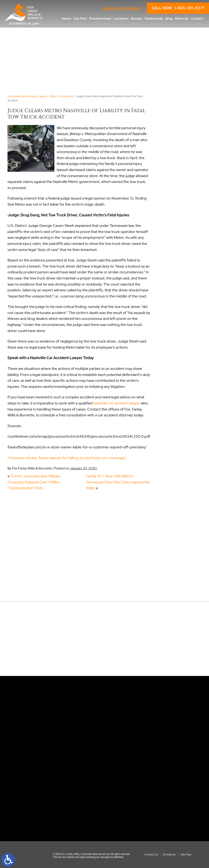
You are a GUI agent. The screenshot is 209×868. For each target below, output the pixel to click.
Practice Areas (100, 18)
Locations (121, 18)
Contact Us (151, 854)
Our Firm (80, 18)
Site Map (186, 854)
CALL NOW (178, 8)
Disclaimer (169, 854)
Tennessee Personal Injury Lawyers (28, 96)
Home (67, 18)
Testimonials (154, 18)
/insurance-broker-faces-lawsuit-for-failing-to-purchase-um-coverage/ (67, 458)
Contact (197, 18)
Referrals (182, 18)
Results (136, 18)
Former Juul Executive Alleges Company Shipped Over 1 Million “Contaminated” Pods (34, 482)
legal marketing (88, 857)
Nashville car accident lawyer (117, 403)
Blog (169, 18)
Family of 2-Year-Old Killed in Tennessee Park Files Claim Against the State (118, 482)
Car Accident (66, 96)
